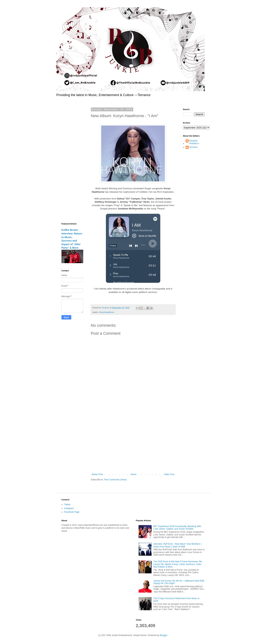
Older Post (169, 474)
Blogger (164, 635)
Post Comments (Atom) (115, 480)
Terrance (194, 147)
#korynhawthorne (107, 312)
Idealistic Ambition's (194, 142)
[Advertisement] (133, 443)
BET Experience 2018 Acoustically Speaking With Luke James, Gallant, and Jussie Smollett (177, 528)
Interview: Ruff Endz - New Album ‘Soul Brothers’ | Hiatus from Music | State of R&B (178, 545)
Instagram (69, 508)
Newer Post (97, 474)
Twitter (67, 505)
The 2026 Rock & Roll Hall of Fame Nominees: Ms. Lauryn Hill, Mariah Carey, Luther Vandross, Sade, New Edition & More (178, 564)
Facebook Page (72, 512)
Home (133, 474)
